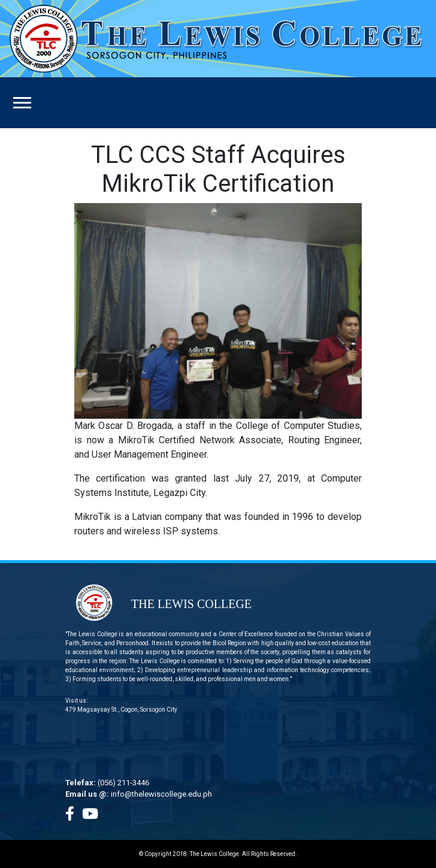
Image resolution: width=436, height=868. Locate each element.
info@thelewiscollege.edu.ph (161, 794)
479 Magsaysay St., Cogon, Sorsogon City (121, 710)
